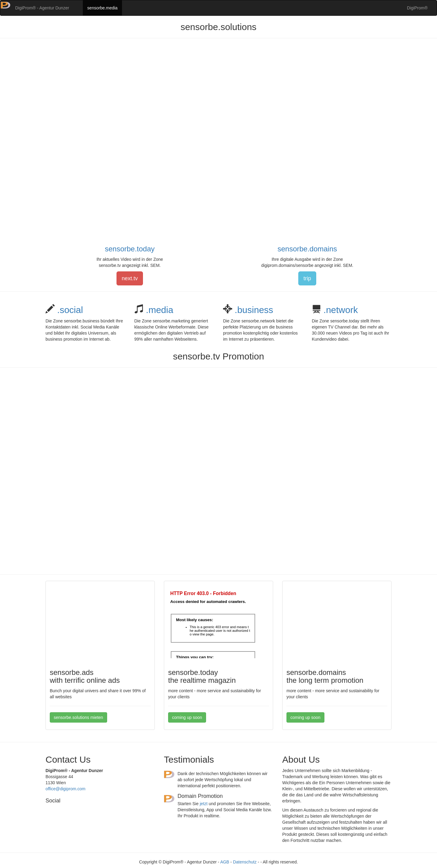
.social (69, 310)
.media (158, 310)
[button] (5, 8)
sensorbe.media (103, 8)
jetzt (204, 804)
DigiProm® (417, 8)
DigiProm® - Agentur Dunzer (42, 8)
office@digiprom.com (65, 789)
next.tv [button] (130, 278)
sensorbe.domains (307, 249)
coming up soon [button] (187, 717)
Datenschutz (245, 862)
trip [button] (307, 278)
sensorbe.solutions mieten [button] (78, 717)
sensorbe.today (130, 249)
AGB (225, 862)
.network (340, 310)
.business (253, 310)
